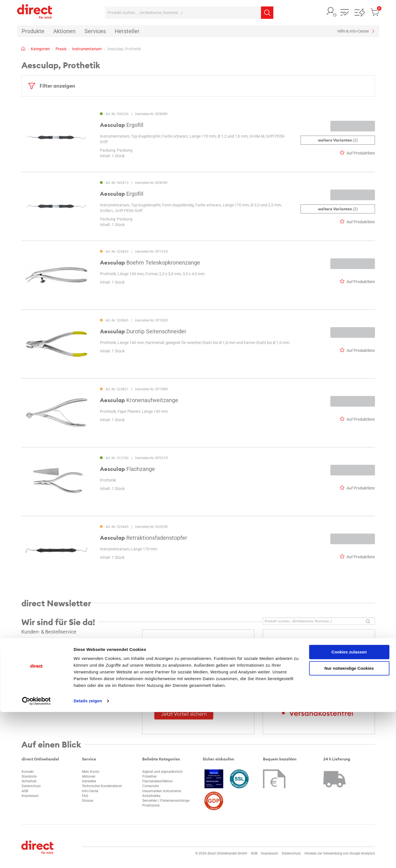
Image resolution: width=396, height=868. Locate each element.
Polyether (149, 776)
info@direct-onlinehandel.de (48, 650)
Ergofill (122, 125)
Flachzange (127, 469)
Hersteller (89, 781)
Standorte (29, 776)
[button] (331, 12)
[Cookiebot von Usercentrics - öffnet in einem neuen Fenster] (36, 857)
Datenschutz (31, 786)
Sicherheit (29, 781)
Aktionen (89, 776)
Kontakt (28, 772)
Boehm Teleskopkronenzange (150, 263)
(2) (338, 140)
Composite (151, 786)
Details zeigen (88, 857)
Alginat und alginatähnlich (162, 772)
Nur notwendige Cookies (349, 824)
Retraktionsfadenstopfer (144, 538)
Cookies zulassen (349, 808)
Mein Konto (91, 772)
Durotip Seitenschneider (143, 331)
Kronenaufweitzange (139, 400)
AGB (25, 791)
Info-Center (90, 791)
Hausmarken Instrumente (162, 791)
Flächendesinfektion (158, 781)
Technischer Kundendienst (102, 786)
